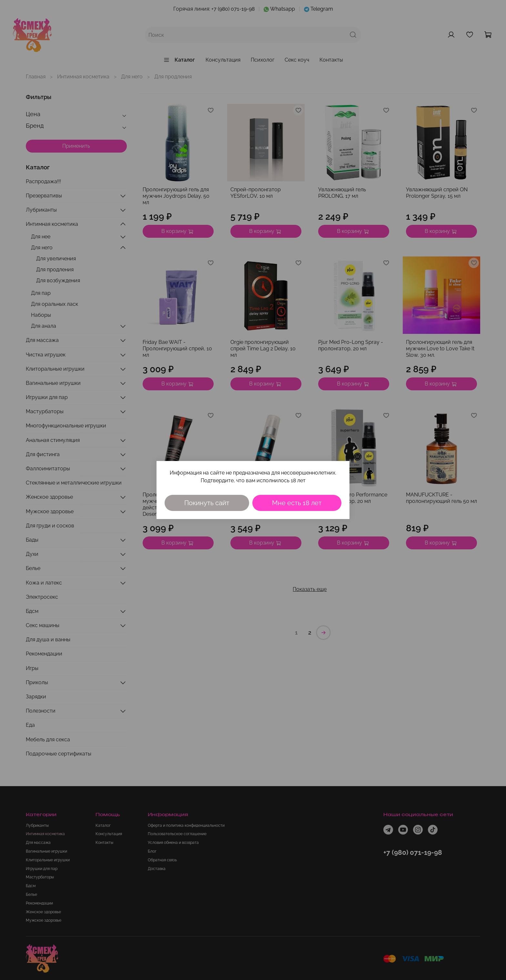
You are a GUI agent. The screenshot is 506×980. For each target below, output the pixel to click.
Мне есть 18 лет (297, 503)
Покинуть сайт (207, 503)
